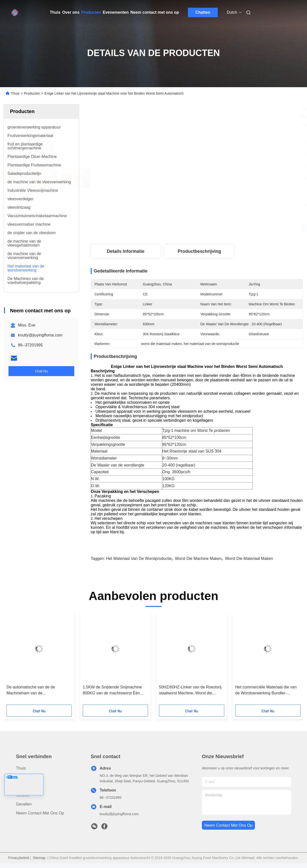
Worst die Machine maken (198, 559)
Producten (91, 12)
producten (25, 777)
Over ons (71, 12)
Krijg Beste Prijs (223, 228)
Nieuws (22, 795)
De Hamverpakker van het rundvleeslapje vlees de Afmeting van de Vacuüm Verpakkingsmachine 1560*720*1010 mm (188, 691)
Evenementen (116, 12)
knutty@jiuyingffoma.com (40, 335)
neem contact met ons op (228, 825)
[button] (25, 661)
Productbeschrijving (199, 251)
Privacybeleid (19, 858)
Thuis (55, 12)
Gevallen (24, 804)
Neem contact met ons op (155, 12)
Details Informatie (125, 251)
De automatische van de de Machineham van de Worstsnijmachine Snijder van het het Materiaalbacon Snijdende (265, 691)
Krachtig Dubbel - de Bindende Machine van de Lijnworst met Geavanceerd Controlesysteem (34, 691)
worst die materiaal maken (249, 559)
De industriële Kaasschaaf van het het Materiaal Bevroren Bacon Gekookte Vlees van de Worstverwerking (113, 691)
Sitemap (39, 858)
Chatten (203, 12)
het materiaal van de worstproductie (139, 559)
